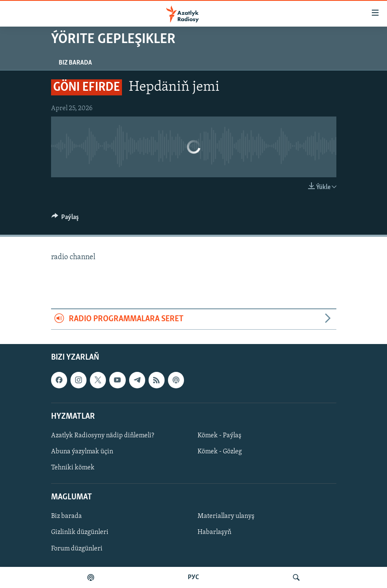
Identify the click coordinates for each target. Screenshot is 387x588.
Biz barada (75, 63)
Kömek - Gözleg (220, 452)
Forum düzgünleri (77, 548)
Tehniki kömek (73, 468)
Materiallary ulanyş (226, 516)
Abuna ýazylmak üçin (82, 452)
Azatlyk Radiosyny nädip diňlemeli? (103, 436)
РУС (193, 577)
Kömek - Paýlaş (219, 436)
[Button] (65, 219)
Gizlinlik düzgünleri (80, 532)
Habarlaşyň (214, 532)
